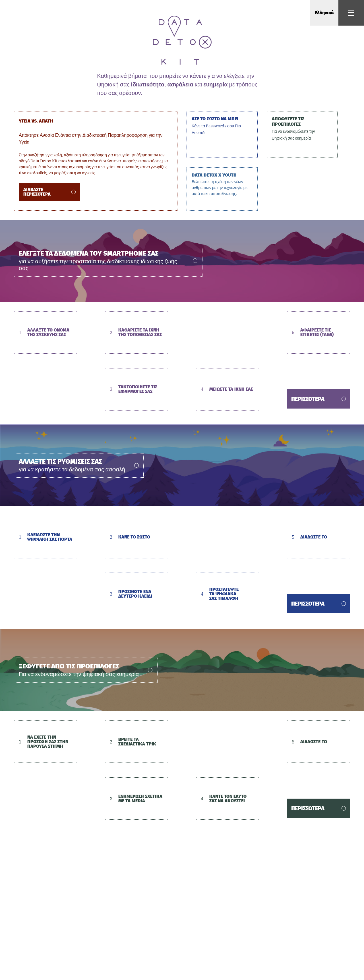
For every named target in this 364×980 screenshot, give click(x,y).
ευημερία (215, 84)
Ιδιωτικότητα (148, 84)
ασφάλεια (180, 84)
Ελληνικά (324, 13)
